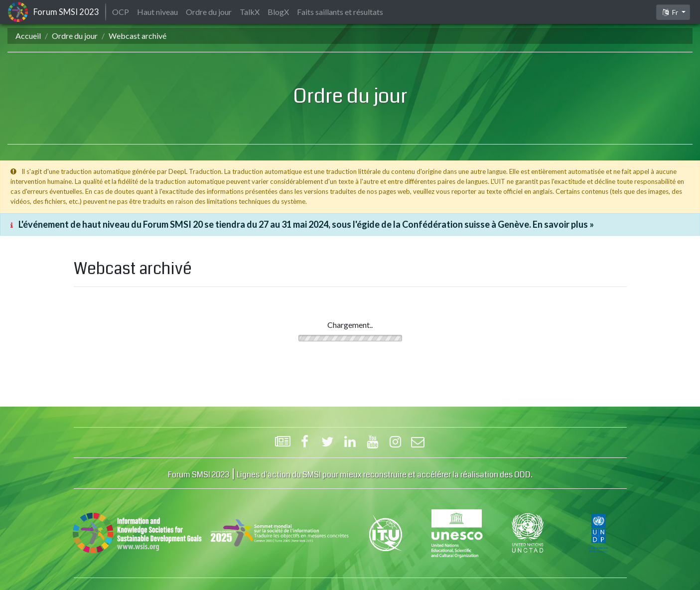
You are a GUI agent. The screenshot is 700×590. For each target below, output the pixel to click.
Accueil (28, 36)
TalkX (250, 12)
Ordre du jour (75, 36)
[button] (673, 12)
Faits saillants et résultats (340, 12)
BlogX (278, 12)
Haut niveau (157, 12)
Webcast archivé (138, 36)
